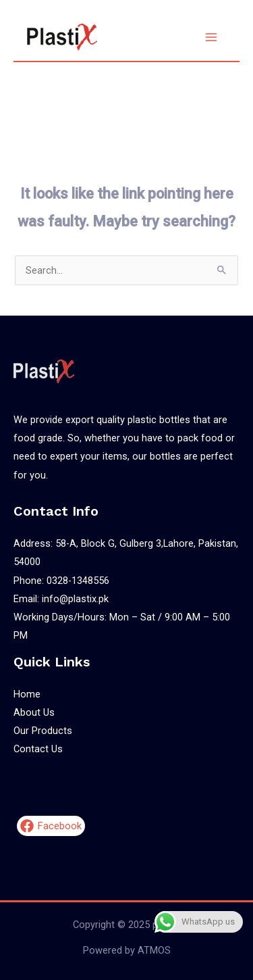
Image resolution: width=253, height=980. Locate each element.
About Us (34, 712)
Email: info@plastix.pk (61, 599)
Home (27, 694)
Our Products (43, 731)
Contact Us (38, 749)
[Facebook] (51, 826)
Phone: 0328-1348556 (61, 581)
